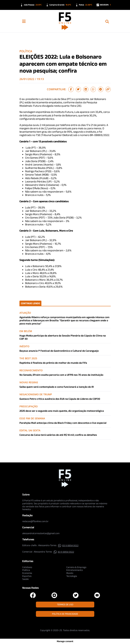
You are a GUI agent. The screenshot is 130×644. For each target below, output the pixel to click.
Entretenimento (75, 570)
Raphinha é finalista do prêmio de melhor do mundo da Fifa (53, 363)
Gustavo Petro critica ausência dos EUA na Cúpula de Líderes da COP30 (60, 399)
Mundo (70, 573)
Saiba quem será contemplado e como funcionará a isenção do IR (57, 387)
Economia (27, 573)
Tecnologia (72, 576)
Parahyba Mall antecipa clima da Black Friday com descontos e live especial (63, 423)
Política (26, 51)
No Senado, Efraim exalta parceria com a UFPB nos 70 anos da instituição (61, 375)
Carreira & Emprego (76, 567)
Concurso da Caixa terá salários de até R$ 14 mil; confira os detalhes (58, 435)
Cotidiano (27, 567)
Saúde (25, 579)
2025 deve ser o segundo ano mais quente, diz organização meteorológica (62, 411)
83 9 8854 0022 (68, 545)
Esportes (27, 576)
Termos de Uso (65, 604)
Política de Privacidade (65, 614)
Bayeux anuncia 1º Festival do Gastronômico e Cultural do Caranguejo (59, 351)
